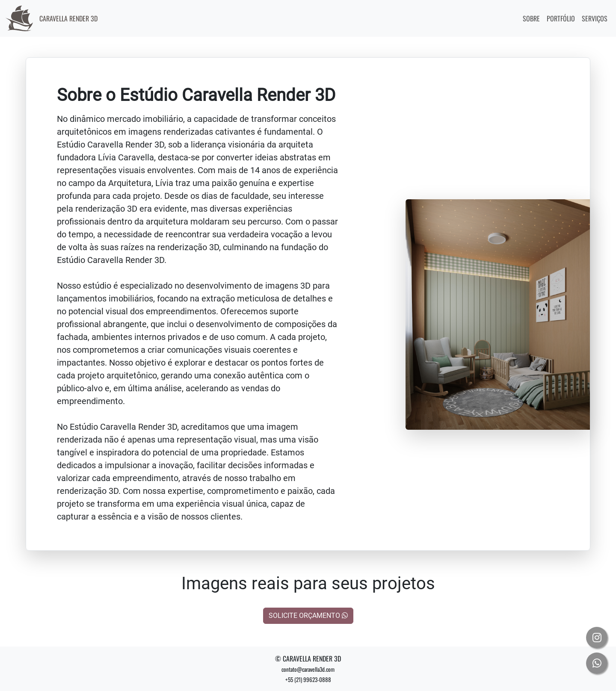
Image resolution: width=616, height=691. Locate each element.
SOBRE (531, 18)
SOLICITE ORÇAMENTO (308, 616)
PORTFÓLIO (561, 18)
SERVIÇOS (595, 18)
